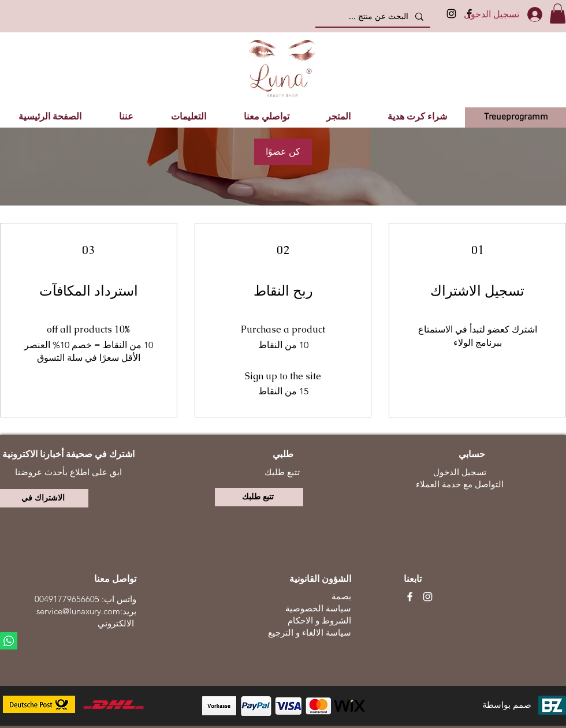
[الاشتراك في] (44, 498)
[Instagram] (451, 14)
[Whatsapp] (9, 641)
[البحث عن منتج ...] (374, 17)
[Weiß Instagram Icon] (428, 597)
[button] (558, 14)
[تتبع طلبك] (259, 497)
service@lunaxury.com (78, 611)
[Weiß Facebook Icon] (410, 597)
